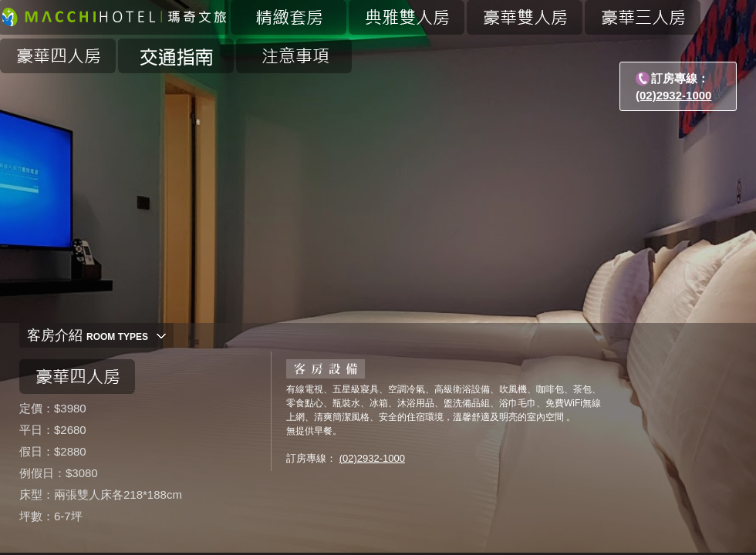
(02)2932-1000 (673, 95)
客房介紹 (88, 335)
